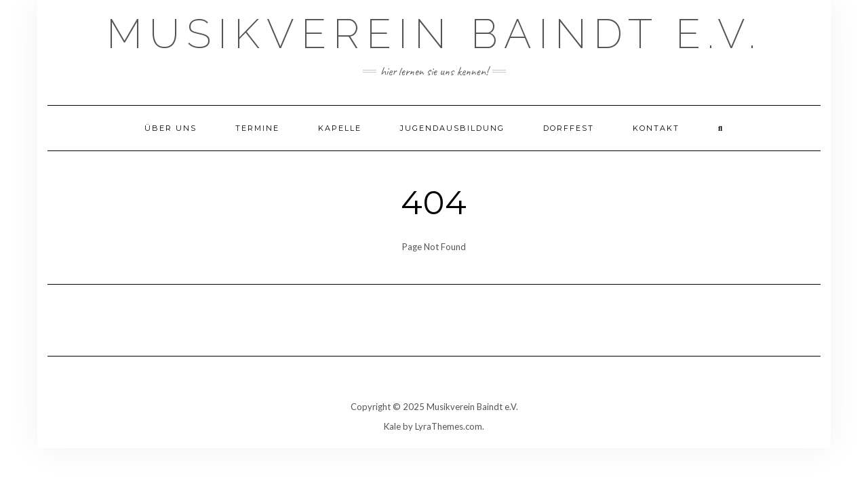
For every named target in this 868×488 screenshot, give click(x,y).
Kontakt (656, 128)
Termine (257, 128)
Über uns (171, 128)
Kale (392, 426)
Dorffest (569, 128)
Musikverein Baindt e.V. (434, 34)
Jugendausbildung (452, 128)
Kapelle (340, 128)
